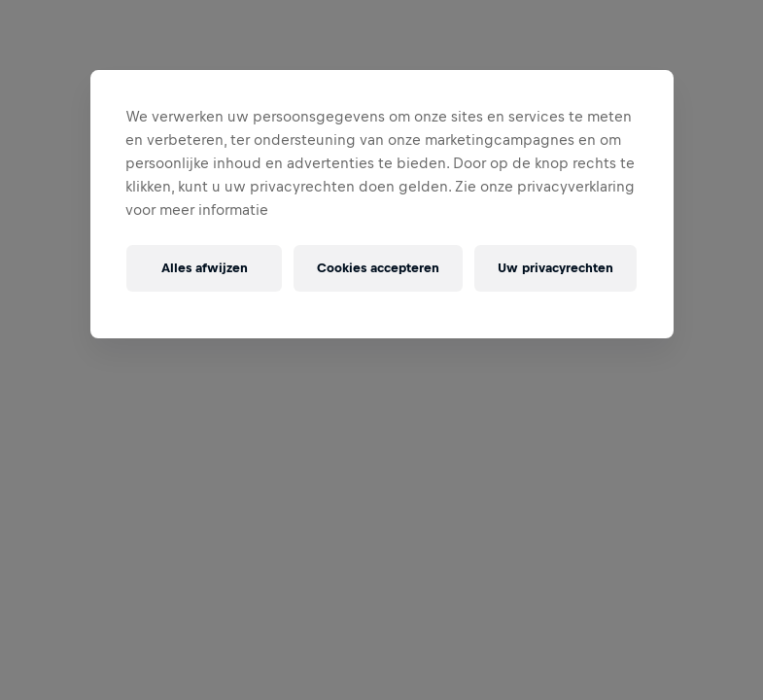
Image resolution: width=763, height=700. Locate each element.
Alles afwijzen (205, 268)
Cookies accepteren (378, 268)
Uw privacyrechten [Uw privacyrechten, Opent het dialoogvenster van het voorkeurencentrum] (555, 268)
